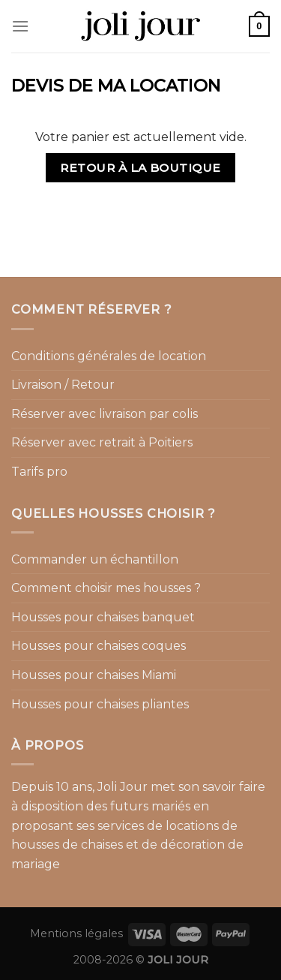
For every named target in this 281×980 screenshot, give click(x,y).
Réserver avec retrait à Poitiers (102, 442)
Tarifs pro (39, 472)
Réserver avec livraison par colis (105, 414)
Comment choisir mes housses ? (106, 588)
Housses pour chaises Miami (94, 675)
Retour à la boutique (140, 168)
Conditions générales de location (109, 356)
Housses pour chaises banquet (103, 617)
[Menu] (20, 26)
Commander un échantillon (95, 559)
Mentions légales (76, 933)
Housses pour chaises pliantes (100, 704)
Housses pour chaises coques (99, 646)
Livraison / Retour (63, 385)
